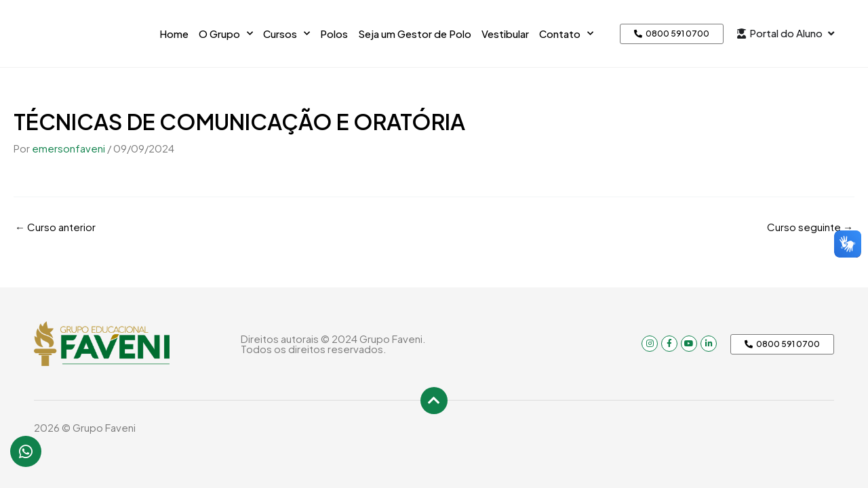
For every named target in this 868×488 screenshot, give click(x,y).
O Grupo (226, 34)
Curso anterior (55, 227)
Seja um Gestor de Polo (415, 34)
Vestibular (505, 34)
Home (174, 34)
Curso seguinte (810, 227)
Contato (566, 34)
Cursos (287, 34)
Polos (334, 34)
